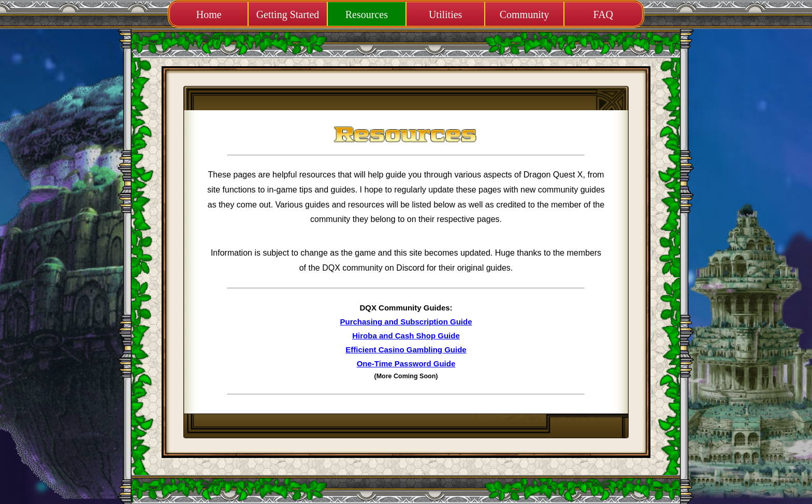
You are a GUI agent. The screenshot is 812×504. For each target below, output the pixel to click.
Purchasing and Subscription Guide (406, 322)
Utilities (445, 14)
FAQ (604, 14)
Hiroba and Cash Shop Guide (406, 336)
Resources (367, 14)
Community (525, 14)
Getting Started (288, 14)
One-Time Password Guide (406, 364)
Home (209, 14)
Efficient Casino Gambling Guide (406, 350)
